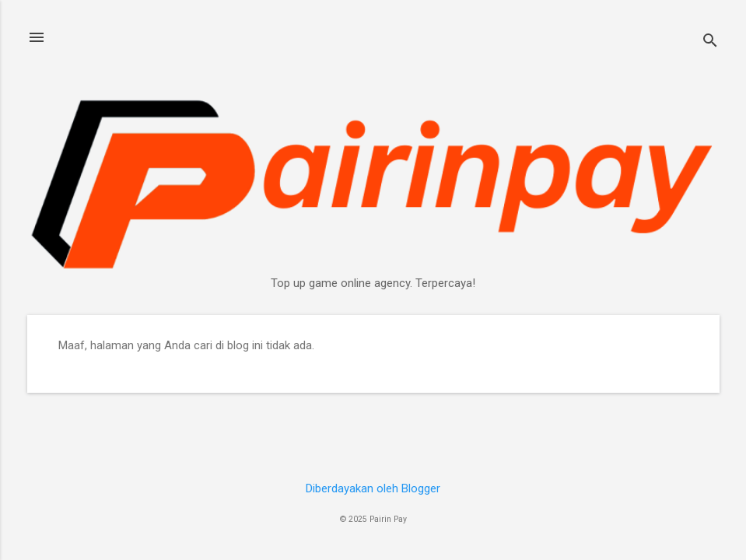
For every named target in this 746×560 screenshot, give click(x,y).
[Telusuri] (710, 42)
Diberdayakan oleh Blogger (373, 488)
